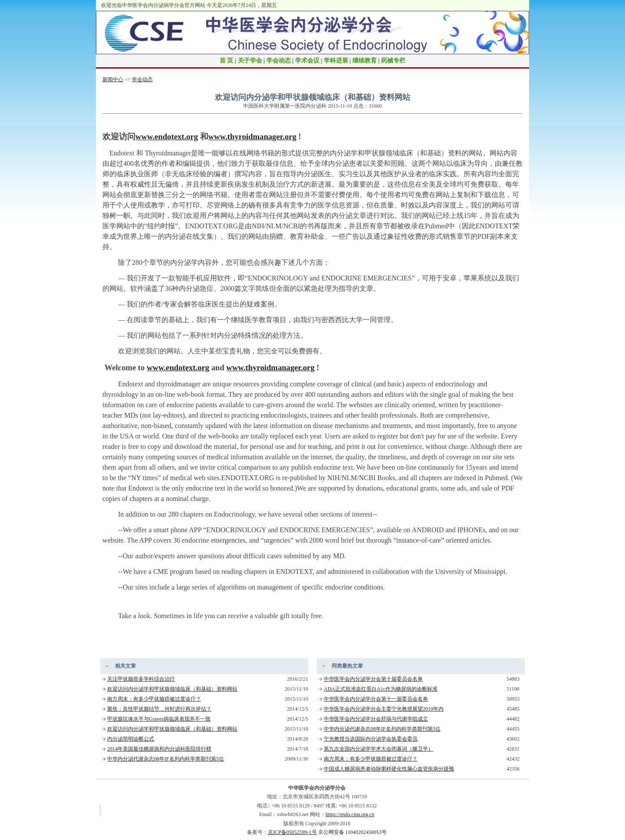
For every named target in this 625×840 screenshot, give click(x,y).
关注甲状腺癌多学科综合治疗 (141, 679)
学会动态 (279, 61)
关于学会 (250, 61)
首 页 (227, 61)
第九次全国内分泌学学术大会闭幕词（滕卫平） (378, 749)
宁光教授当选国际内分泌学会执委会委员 (371, 739)
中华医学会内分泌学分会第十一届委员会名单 (376, 699)
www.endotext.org (167, 137)
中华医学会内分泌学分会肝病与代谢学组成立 (376, 719)
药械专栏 (393, 61)
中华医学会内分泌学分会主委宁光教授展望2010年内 (384, 709)
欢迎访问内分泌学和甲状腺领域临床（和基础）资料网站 (172, 689)
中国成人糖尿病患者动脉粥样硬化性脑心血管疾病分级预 (389, 769)
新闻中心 (113, 79)
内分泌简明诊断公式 (131, 739)
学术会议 (307, 61)
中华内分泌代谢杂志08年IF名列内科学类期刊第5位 (166, 759)
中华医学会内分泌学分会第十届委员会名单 (373, 679)
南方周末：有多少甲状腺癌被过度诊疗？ (154, 699)
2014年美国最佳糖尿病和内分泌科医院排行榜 (159, 749)
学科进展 (336, 61)
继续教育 (365, 61)
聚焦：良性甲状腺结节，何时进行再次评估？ (159, 709)
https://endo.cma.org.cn (350, 814)
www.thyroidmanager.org (252, 137)
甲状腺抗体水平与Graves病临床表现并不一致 (159, 719)
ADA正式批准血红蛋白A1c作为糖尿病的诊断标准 (381, 689)
